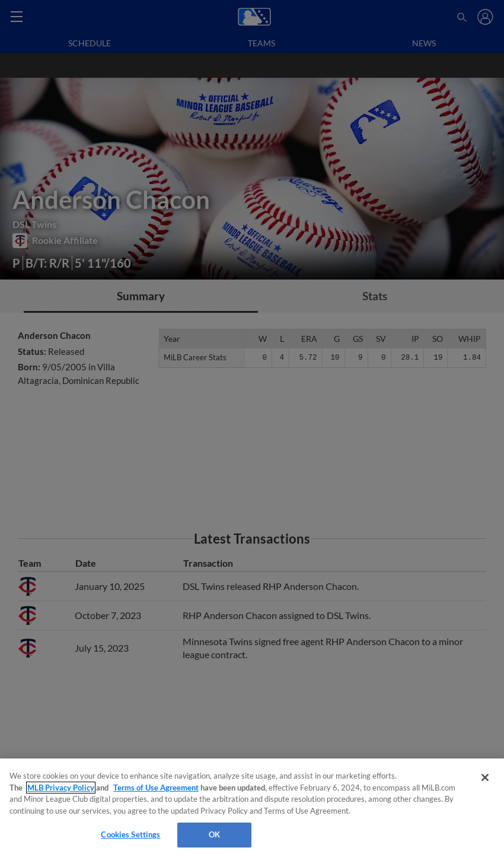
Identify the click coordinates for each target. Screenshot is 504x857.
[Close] (485, 777)
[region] (252, 808)
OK (214, 834)
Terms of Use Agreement (156, 788)
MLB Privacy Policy (61, 788)
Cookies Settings (130, 834)
